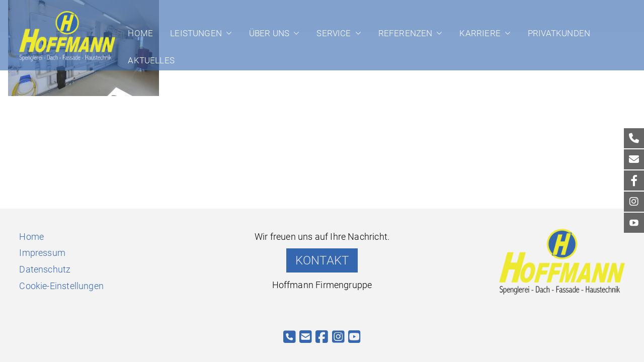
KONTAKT (322, 260)
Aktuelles (151, 60)
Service (339, 33)
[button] (227, 33)
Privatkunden (559, 33)
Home (140, 33)
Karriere (485, 33)
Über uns (274, 33)
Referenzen (411, 33)
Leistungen (201, 33)
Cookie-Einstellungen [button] (61, 286)
